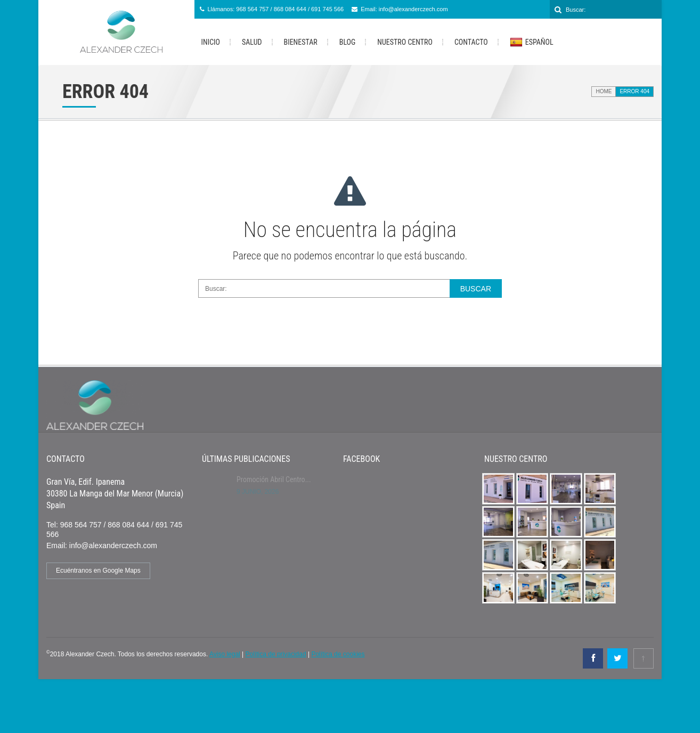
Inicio (211, 42)
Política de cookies (338, 654)
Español (532, 43)
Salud (252, 42)
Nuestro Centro (405, 42)
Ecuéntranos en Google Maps (98, 571)
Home (604, 91)
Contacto (471, 42)
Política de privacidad (276, 654)
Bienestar (301, 42)
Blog (348, 42)
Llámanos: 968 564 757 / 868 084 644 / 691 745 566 (276, 9)
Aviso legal (225, 654)
